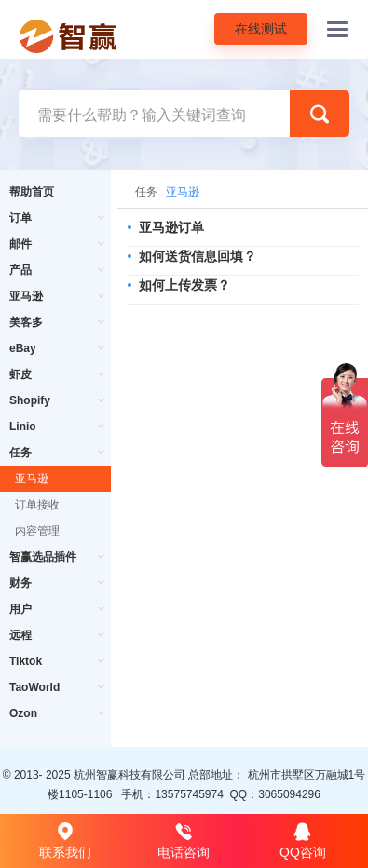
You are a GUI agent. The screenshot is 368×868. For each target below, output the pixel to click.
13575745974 (189, 794)
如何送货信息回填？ (198, 256)
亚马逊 (32, 479)
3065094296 (289, 794)
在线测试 (261, 29)
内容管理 (37, 531)
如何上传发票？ (184, 285)
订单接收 (37, 505)
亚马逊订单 (171, 227)
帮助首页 (32, 192)
